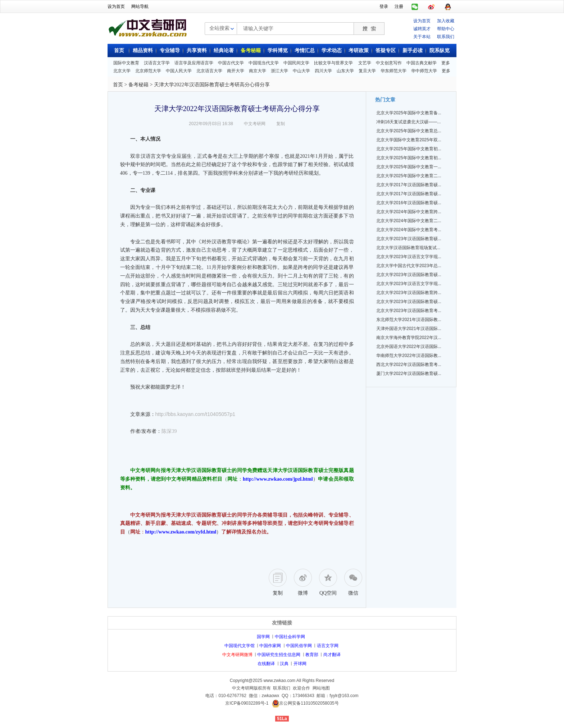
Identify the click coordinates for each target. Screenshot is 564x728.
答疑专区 (386, 51)
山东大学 (345, 71)
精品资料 (143, 51)
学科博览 (278, 51)
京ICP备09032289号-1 (247, 703)
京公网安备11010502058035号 (309, 703)
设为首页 (116, 6)
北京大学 (122, 71)
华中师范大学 (424, 71)
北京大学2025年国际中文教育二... (409, 176)
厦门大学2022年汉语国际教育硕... (409, 374)
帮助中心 (446, 29)
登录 (384, 6)
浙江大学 (279, 71)
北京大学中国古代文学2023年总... (409, 266)
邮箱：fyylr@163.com (337, 696)
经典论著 (224, 51)
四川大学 (323, 71)
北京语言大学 (209, 71)
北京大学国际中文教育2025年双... (409, 140)
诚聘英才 (422, 29)
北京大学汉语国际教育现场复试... (408, 248)
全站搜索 (219, 28)
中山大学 (301, 71)
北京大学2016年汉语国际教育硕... (409, 203)
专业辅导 (170, 51)
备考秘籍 (251, 51)
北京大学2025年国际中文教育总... (409, 131)
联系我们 (446, 37)
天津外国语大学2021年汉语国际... (409, 329)
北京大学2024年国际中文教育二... (409, 221)
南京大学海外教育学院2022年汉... (409, 338)
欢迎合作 (301, 688)
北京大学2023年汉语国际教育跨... (409, 293)
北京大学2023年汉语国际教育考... (409, 311)
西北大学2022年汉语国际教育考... (409, 365)
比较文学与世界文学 (333, 63)
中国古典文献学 (422, 63)
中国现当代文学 (264, 63)
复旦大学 (367, 71)
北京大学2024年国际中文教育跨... (409, 212)
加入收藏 (446, 21)
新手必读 (413, 51)
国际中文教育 (126, 63)
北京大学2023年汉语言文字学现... (409, 257)
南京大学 (258, 71)
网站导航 (140, 6)
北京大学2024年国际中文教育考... (409, 230)
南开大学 (236, 71)
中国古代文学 (231, 63)
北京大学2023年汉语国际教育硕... (409, 239)
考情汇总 (305, 51)
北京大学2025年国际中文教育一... (409, 167)
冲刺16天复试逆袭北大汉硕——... (408, 122)
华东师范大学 (394, 71)
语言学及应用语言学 (194, 63)
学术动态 (332, 51)
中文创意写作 (389, 63)
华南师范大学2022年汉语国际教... (409, 356)
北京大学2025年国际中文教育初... (409, 149)
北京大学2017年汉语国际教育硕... (409, 185)
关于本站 (422, 37)
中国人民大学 (179, 71)
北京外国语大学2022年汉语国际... (409, 347)
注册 (399, 6)
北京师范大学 (148, 71)
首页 (119, 51)
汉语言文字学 (157, 63)
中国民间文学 (296, 63)
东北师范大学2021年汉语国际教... (409, 320)
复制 (281, 124)
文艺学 (365, 63)
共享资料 (197, 51)
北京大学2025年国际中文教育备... (409, 113)
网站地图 (321, 688)
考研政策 (359, 51)
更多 (446, 63)
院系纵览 (440, 51)
